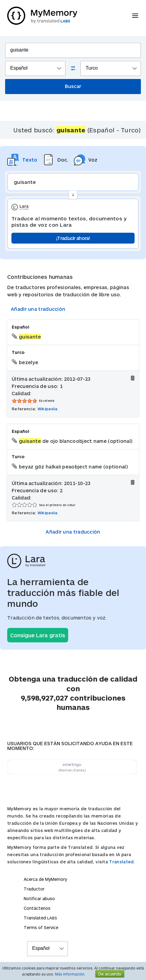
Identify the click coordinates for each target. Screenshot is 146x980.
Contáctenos (37, 908)
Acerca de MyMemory (45, 879)
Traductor (34, 889)
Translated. (122, 862)
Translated (40, 918)
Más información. (70, 974)
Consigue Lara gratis (38, 635)
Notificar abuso (39, 898)
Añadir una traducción (38, 309)
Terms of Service (41, 927)
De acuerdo (110, 974)
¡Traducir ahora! (73, 238)
